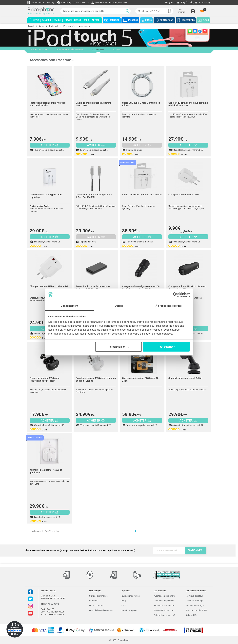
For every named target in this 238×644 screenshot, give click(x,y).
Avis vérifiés (192, 615)
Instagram (30, 606)
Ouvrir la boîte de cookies (101, 610)
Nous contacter (96, 605)
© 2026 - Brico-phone (119, 640)
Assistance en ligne (195, 605)
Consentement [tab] (69, 306)
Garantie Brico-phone (164, 610)
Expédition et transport (164, 605)
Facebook (30, 592)
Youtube (30, 613)
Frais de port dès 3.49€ (197, 610)
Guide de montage (194, 601)
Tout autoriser (166, 347)
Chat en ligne (75, 2)
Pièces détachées (39, 50)
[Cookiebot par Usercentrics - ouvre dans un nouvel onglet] (175, 295)
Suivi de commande (98, 596)
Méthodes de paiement (164, 601)
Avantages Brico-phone (165, 596)
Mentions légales (129, 610)
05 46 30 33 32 (41, 2)
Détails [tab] (119, 306)
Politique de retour (194, 596)
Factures (93, 601)
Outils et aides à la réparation (70, 50)
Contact (205, 2)
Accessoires (97, 51)
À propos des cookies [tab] (169, 306)
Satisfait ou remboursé (164, 615)
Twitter (30, 599)
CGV (124, 605)
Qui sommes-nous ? (131, 596)
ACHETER (50, 145)
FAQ (184, 2)
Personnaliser (119, 347)
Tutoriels (114, 50)
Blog (194, 3)
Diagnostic (172, 2)
